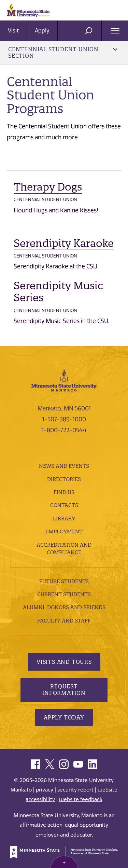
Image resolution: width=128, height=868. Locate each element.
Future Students (64, 581)
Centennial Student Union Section (63, 52)
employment (64, 531)
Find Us (64, 492)
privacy (45, 790)
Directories (64, 479)
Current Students (64, 594)
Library (64, 519)
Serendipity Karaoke (64, 243)
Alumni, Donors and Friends (64, 607)
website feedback (81, 799)
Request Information (64, 690)
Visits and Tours (64, 662)
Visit (13, 31)
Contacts (64, 505)
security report (75, 790)
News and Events (64, 466)
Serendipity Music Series (58, 292)
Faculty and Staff (64, 621)
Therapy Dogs (48, 187)
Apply (42, 31)
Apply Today (64, 717)
